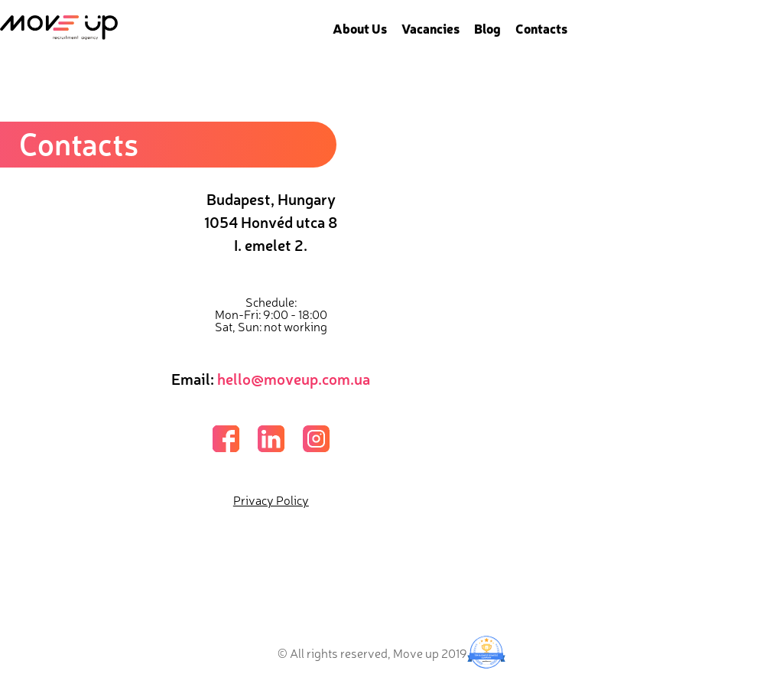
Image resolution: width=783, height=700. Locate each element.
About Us (360, 28)
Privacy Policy (271, 500)
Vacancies (430, 28)
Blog (487, 28)
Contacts (541, 28)
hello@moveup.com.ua (294, 378)
